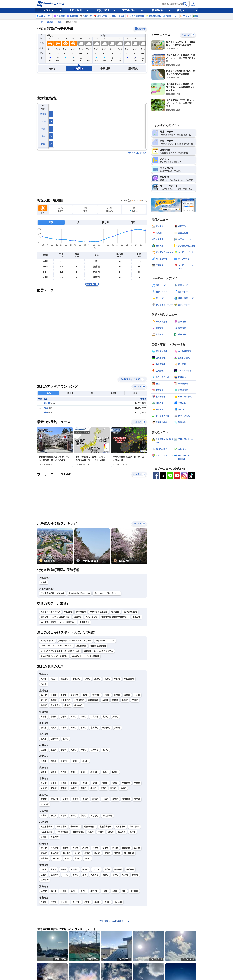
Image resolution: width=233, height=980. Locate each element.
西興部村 (94, 750)
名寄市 (64, 695)
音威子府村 (56, 705)
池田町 (73, 788)
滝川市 (105, 848)
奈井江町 (55, 853)
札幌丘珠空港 (92, 617)
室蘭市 (44, 799)
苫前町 (73, 717)
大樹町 (44, 788)
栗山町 (97, 853)
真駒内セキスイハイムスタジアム (99, 651)
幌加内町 (78, 705)
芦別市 (75, 848)
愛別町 (127, 695)
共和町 (65, 875)
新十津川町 (129, 853)
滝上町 (73, 750)
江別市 (91, 832)
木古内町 (94, 891)
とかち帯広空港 (130, 612)
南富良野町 (93, 700)
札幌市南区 (120, 827)
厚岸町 (64, 772)
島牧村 (54, 870)
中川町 (67, 705)
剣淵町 (125, 700)
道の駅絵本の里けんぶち (79, 593)
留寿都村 (118, 870)
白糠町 (115, 772)
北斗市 (54, 891)
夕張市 (44, 848)
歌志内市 (126, 848)
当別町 (44, 837)
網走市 (44, 728)
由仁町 (77, 853)
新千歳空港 (81, 612)
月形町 (107, 853)
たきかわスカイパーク (50, 612)
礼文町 (107, 679)
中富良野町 (79, 700)
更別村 (137, 783)
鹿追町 (85, 783)
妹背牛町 (45, 859)
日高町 (44, 816)
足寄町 (103, 788)
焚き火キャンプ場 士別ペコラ (107, 593)
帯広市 (44, 783)
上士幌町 (74, 783)
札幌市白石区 (90, 827)
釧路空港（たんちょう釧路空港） (55, 617)
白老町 (105, 799)
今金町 (107, 902)
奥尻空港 (137, 617)
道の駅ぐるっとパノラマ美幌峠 (85, 656)
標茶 (46, 408)
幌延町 (44, 684)
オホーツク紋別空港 (99, 612)
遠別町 (105, 717)
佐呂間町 (106, 728)
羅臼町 (85, 761)
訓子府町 (55, 739)
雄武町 (105, 750)
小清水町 (94, 728)
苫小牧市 (55, 799)
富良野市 (74, 695)
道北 (59, 22)
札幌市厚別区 (47, 832)
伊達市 (75, 799)
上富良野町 (65, 700)
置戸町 (65, 739)
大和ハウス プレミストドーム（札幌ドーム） (60, 651)
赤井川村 (45, 880)
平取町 (54, 816)
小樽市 (44, 870)
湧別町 (64, 750)
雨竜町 (67, 859)
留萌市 (44, 717)
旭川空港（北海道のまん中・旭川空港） (58, 622)
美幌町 (54, 728)
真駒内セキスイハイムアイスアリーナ (75, 641)
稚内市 (44, 679)
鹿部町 (115, 891)
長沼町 (87, 853)
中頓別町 (76, 679)
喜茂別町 (130, 870)
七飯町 (105, 891)
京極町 (44, 875)
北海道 (50, 22)
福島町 (73, 891)
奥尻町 (97, 902)
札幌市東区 (75, 827)
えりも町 (94, 816)
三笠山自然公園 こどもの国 (53, 593)
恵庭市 (111, 832)
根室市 (44, 761)
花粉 (43, 136)
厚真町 (115, 799)
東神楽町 (96, 695)
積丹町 (105, 875)
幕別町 (64, 788)
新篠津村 (55, 837)
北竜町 (77, 859)
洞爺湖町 (126, 799)
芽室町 (115, 783)
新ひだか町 (107, 816)
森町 (124, 891)
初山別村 (94, 717)
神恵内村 (94, 875)
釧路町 (54, 772)
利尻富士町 (129, 679)
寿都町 (64, 870)
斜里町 (73, 728)
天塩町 (115, 717)
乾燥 (43, 129)
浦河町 (73, 816)
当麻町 (107, 695)
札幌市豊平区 (106, 827)
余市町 (135, 875)
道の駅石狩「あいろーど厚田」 (54, 656)
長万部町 (134, 891)
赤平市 (85, 848)
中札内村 (126, 783)
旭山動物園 (81, 646)
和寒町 (115, 700)
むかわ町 (45, 804)
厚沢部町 (76, 902)
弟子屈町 (94, 772)
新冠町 (64, 816)
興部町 (83, 750)
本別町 (93, 788)
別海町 (54, 761)
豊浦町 (85, 799)
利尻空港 (68, 612)
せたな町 (118, 902)
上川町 (137, 695)
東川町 (44, 700)
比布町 (117, 695)
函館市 (44, 891)
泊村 (84, 875)
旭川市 (44, 695)
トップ (40, 22)
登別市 (65, 799)
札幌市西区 (134, 827)
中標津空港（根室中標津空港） (115, 617)
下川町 (135, 700)
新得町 (95, 783)
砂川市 (115, 848)
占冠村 (105, 700)
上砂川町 (66, 853)
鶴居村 (105, 772)
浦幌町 (123, 788)
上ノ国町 (64, 902)
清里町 (83, 728)
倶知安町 (55, 875)
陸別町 (113, 788)
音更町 (54, 783)
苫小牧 (47, 403)
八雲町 (44, 902)
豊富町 (97, 679)
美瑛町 (54, 700)
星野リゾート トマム (105, 641)
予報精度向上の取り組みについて (116, 921)
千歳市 (101, 832)
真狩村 (107, 870)
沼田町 (87, 859)
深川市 (137, 848)
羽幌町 (83, 717)
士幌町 (64, 783)
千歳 (46, 413)
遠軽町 (54, 750)
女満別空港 (84, 622)
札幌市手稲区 (62, 832)
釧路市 (44, 772)
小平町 (64, 717)
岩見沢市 (55, 848)
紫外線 (43, 114)
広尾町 (54, 788)
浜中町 (73, 772)
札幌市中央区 (47, 827)
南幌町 (44, 853)
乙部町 (87, 902)
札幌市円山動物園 (98, 646)
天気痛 (43, 121)
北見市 (44, 739)
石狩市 (133, 832)
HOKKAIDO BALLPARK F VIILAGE (56, 646)
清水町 (105, 783)
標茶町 (83, 772)
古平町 (115, 875)
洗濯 (43, 144)
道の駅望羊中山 (47, 641)
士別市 (54, 695)
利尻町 (117, 679)
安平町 (137, 799)
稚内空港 (115, 612)
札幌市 (44, 582)
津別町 (64, 728)
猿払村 (54, 679)
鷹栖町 (85, 695)
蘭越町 (85, 870)
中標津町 (64, 761)
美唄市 (65, 848)
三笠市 (95, 848)
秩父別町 (56, 859)
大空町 (117, 728)
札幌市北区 (61, 827)
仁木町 (125, 875)
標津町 (75, 761)
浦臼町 (117, 853)
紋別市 (44, 750)
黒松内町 (74, 870)
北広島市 (122, 832)
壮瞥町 (95, 799)
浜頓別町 (64, 679)
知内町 (83, 891)
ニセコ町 (96, 870)
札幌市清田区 (78, 832)
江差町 (54, 902)
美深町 (44, 705)
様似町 (83, 816)
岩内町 (75, 875)
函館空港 (78, 617)
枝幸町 (87, 679)
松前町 (64, 891)
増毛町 (54, 717)
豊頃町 (83, 788)
